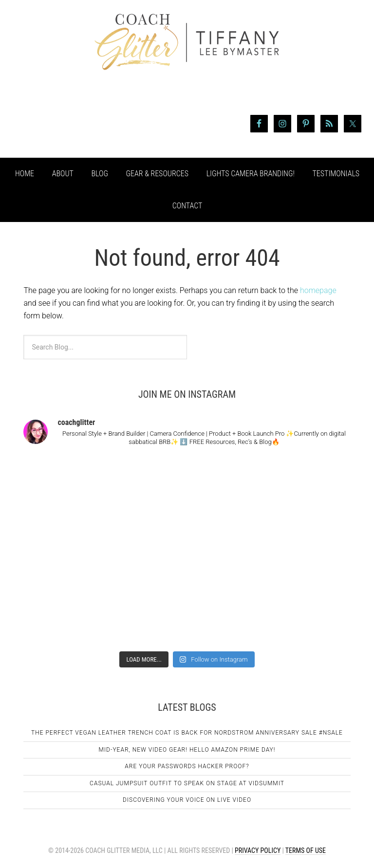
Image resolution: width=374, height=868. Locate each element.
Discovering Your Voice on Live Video (187, 800)
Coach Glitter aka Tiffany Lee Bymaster (187, 62)
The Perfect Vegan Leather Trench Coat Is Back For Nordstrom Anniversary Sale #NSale (187, 733)
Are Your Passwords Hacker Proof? (187, 766)
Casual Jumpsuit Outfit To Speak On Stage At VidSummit (187, 783)
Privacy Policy (258, 850)
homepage (318, 290)
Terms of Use (306, 850)
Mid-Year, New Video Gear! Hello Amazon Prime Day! (187, 750)
